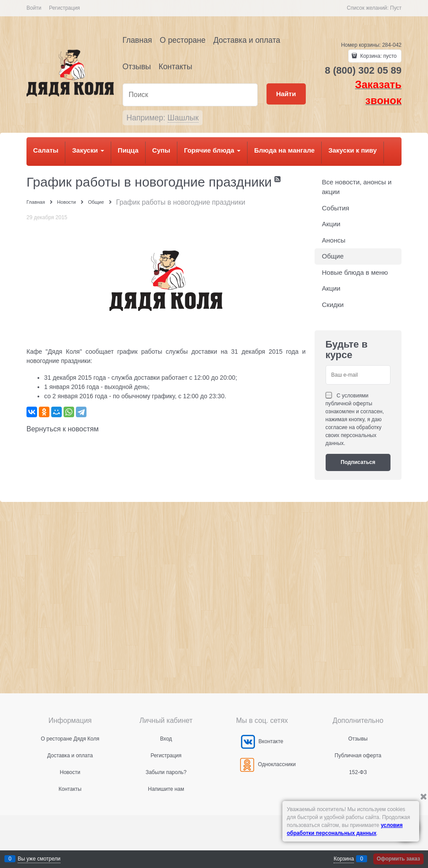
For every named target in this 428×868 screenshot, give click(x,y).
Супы (161, 150)
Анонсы (334, 240)
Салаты (46, 150)
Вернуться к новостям (62, 429)
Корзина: (378, 56)
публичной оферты (349, 404)
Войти (34, 8)
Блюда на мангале (284, 150)
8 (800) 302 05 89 (363, 70)
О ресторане (183, 40)
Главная (137, 40)
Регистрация (64, 8)
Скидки (333, 305)
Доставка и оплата (247, 40)
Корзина (344, 859)
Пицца (128, 150)
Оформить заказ (398, 859)
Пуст (396, 8)
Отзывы (137, 67)
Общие (333, 256)
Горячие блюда (212, 150)
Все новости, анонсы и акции (357, 187)
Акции (331, 224)
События (336, 208)
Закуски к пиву (353, 150)
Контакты (176, 67)
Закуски (88, 150)
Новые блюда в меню (355, 272)
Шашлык (183, 118)
